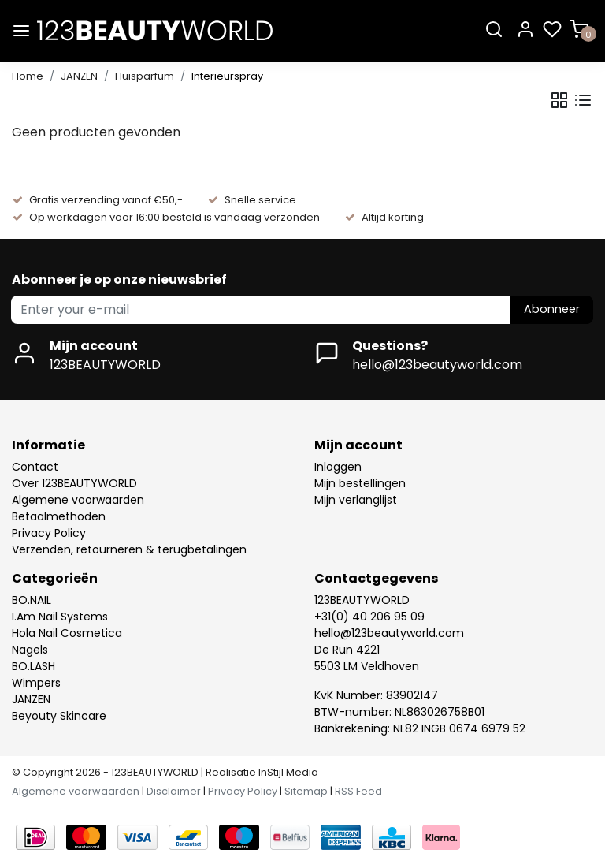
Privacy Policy (49, 533)
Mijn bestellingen (360, 483)
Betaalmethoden (59, 516)
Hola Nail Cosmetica (67, 633)
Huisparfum (145, 76)
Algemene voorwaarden (78, 500)
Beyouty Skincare (59, 716)
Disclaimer (174, 791)
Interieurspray (227, 76)
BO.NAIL (32, 600)
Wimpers (36, 683)
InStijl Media (287, 772)
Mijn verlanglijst (356, 500)
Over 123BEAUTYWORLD (74, 483)
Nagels (30, 650)
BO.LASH (33, 666)
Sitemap (306, 791)
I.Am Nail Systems (60, 617)
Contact (35, 467)
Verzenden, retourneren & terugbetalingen (129, 549)
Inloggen (338, 467)
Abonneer (552, 309)
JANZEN (79, 76)
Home (28, 76)
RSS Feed (358, 791)
